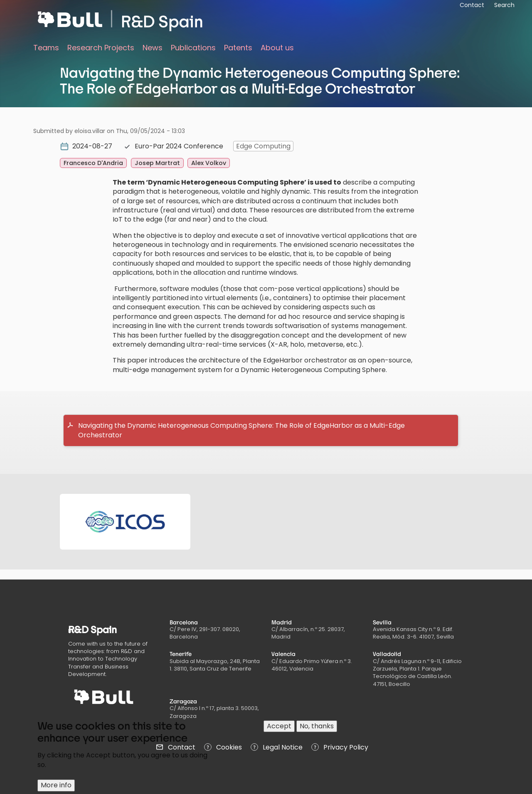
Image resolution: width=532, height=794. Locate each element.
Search (504, 5)
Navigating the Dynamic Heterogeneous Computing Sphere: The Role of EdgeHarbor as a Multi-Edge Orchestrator (241, 430)
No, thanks (317, 726)
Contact (472, 5)
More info (56, 785)
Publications (193, 48)
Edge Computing (263, 146)
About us (277, 48)
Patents (238, 48)
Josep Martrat (157, 163)
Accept (279, 726)
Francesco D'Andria (93, 163)
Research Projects (101, 48)
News (153, 48)
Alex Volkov (209, 163)
